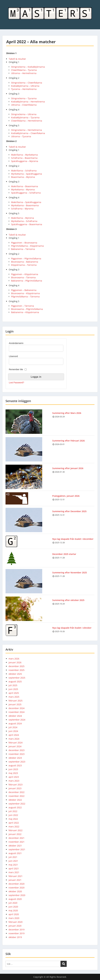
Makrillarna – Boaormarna (25, 186)
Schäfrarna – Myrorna (22, 209)
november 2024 (17, 712)
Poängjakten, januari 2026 (66, 496)
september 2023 (17, 762)
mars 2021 (14, 872)
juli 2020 (13, 903)
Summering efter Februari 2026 (69, 441)
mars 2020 (14, 918)
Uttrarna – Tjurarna (21, 136)
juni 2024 (13, 731)
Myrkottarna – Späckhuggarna (27, 174)
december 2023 (17, 750)
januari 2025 (15, 704)
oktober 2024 (15, 716)
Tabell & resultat (17, 59)
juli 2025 (13, 685)
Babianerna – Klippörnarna (25, 312)
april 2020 (14, 914)
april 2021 (14, 868)
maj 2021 (13, 865)
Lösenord (13, 356)
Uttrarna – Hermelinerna (24, 73)
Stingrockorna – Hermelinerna (27, 130)
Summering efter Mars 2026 (67, 413)
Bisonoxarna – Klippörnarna (25, 293)
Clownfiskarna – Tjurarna (24, 70)
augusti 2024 (15, 723)
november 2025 (17, 670)
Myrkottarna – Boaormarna (25, 205)
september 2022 (17, 804)
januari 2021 (15, 880)
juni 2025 (13, 689)
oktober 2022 (15, 800)
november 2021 (17, 842)
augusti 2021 (15, 853)
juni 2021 (13, 861)
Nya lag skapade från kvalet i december (73, 539)
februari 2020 (16, 922)
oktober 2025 (15, 674)
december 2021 (17, 838)
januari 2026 (15, 662)
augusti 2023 (15, 765)
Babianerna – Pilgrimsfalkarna (27, 281)
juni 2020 (13, 907)
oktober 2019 (15, 937)
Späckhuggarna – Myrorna (25, 161)
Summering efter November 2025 (70, 573)
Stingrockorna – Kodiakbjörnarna (28, 67)
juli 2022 (13, 811)
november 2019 (17, 933)
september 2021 (17, 849)
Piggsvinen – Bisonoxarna (24, 243)
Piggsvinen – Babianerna (24, 290)
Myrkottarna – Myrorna (23, 190)
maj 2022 (13, 819)
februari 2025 (16, 701)
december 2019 (17, 930)
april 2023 (14, 777)
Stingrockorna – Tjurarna (24, 98)
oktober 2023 (15, 758)
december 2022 (17, 792)
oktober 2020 (15, 891)
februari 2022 (16, 830)
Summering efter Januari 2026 (68, 468)
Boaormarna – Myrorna (23, 177)
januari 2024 (15, 746)
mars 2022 (14, 827)
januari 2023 (15, 788)
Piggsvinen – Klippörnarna (25, 274)
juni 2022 (13, 815)
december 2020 (17, 884)
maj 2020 (13, 910)
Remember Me (16, 369)
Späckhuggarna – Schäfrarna (26, 193)
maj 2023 (13, 773)
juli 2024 (13, 727)
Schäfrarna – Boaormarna (24, 158)
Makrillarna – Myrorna (23, 218)
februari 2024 (16, 743)
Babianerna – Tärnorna (23, 249)
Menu (6, 5)
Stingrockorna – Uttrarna (24, 114)
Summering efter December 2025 (69, 511)
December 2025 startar (64, 554)
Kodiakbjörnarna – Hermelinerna (28, 102)
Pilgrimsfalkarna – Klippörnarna (27, 246)
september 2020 (17, 895)
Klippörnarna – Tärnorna (24, 265)
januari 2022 (15, 834)
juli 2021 (13, 857)
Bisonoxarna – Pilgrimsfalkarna (27, 309)
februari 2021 (16, 876)
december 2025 (17, 666)
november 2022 (17, 796)
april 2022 (14, 823)
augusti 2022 (15, 807)
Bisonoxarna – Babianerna (25, 262)
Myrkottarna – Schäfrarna (24, 221)
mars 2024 (14, 739)
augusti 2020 (15, 899)
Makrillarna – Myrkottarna (24, 155)
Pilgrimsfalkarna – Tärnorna (25, 297)
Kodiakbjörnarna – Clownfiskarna (28, 133)
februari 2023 (16, 785)
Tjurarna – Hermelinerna (24, 89)
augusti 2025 (15, 681)
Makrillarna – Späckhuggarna (26, 202)
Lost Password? (17, 383)
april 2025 (14, 693)
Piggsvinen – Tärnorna (23, 306)
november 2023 (17, 754)
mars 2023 (14, 781)
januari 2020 (15, 926)
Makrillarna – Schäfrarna (24, 171)
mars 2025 (14, 697)
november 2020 (17, 888)
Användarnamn (16, 343)
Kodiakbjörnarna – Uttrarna (25, 86)
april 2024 (14, 735)
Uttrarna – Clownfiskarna (24, 105)
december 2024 (17, 708)
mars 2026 (14, 659)
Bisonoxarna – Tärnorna (23, 277)
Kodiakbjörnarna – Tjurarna (25, 117)
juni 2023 (13, 769)
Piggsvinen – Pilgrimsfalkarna (26, 259)
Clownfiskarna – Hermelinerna (27, 121)
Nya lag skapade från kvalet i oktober (72, 628)
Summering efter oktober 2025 (68, 600)
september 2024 (17, 720)
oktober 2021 (15, 846)
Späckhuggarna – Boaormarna (27, 224)
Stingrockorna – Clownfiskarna (27, 83)
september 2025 (17, 678)
